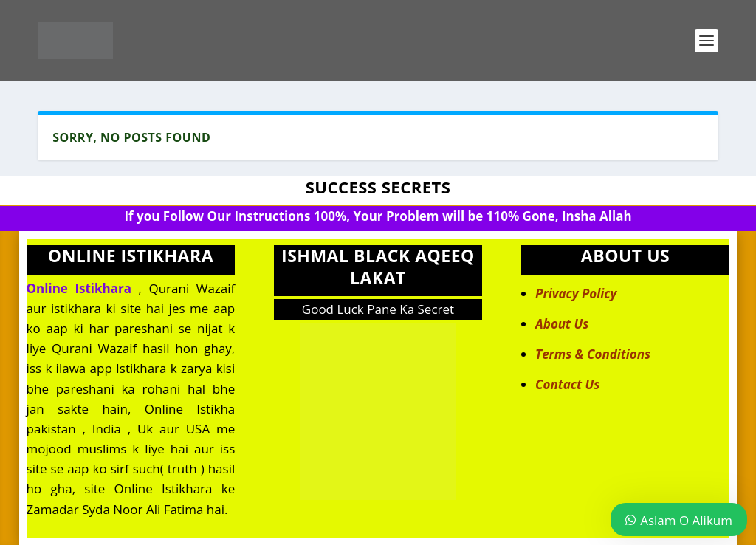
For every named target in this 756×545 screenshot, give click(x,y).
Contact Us (567, 384)
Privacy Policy (576, 294)
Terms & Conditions (593, 354)
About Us (562, 324)
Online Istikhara (79, 288)
